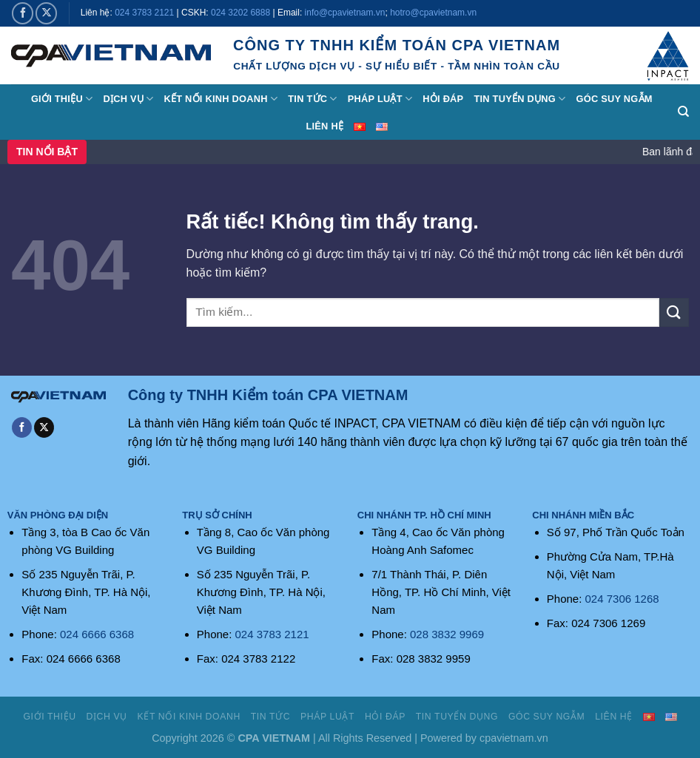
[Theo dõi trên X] (46, 13)
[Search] (683, 112)
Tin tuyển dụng (519, 99)
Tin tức (312, 99)
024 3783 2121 (144, 13)
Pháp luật (380, 99)
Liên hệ (324, 126)
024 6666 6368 (97, 634)
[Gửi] (674, 312)
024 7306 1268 (622, 599)
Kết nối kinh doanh (221, 99)
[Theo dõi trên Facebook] (23, 13)
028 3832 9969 (447, 634)
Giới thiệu (62, 99)
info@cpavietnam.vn (345, 13)
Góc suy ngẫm (614, 99)
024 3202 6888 (240, 13)
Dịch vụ (128, 99)
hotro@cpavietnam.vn (433, 13)
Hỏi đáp (443, 99)
